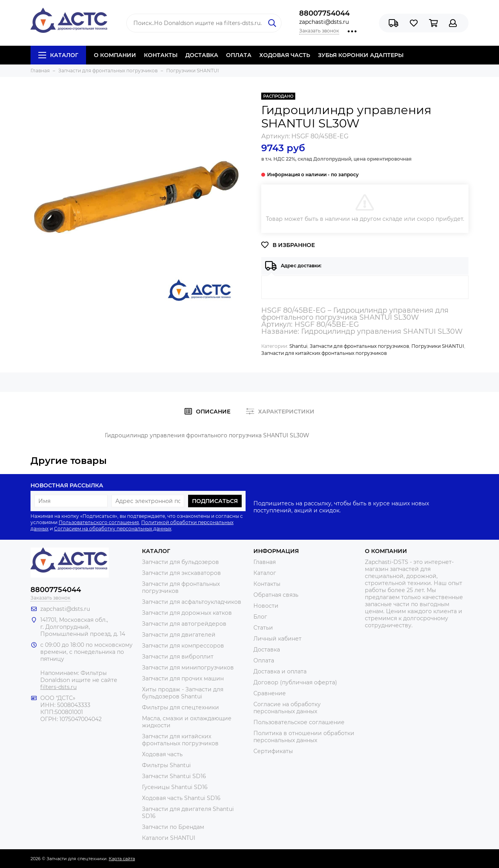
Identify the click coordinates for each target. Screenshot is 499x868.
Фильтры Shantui (166, 765)
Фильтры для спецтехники (180, 707)
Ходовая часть (162, 754)
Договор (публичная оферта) (295, 682)
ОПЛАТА (239, 55)
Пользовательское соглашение (299, 722)
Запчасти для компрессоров (183, 646)
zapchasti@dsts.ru (324, 22)
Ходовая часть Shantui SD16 (181, 798)
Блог (260, 617)
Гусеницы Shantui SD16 (175, 787)
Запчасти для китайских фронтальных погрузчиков (324, 353)
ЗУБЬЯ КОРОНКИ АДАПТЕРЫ (361, 55)
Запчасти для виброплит (178, 657)
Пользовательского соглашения (99, 522)
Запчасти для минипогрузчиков (188, 668)
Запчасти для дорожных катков (187, 613)
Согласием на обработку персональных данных (113, 529)
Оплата (264, 660)
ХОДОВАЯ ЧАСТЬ (285, 55)
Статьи (263, 628)
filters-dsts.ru (58, 687)
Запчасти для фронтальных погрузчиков (359, 346)
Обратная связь (276, 595)
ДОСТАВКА (202, 55)
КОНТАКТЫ (161, 55)
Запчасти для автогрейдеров (184, 624)
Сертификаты (273, 751)
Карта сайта (122, 859)
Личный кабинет (277, 639)
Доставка (267, 650)
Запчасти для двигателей (179, 635)
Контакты (267, 584)
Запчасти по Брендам (173, 827)
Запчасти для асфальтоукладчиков (192, 602)
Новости (266, 606)
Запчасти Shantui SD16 (174, 776)
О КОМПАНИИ (115, 55)
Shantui (298, 346)
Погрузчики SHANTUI (438, 346)
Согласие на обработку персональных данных (287, 708)
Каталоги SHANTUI (169, 838)
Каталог (58, 55)
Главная (265, 562)
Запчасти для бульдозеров (180, 562)
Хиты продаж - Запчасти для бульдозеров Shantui (183, 693)
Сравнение (270, 693)
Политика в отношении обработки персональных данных (304, 737)
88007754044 (324, 13)
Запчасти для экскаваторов (181, 573)
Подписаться (215, 501)
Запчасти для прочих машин (183, 678)
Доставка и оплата (280, 671)
